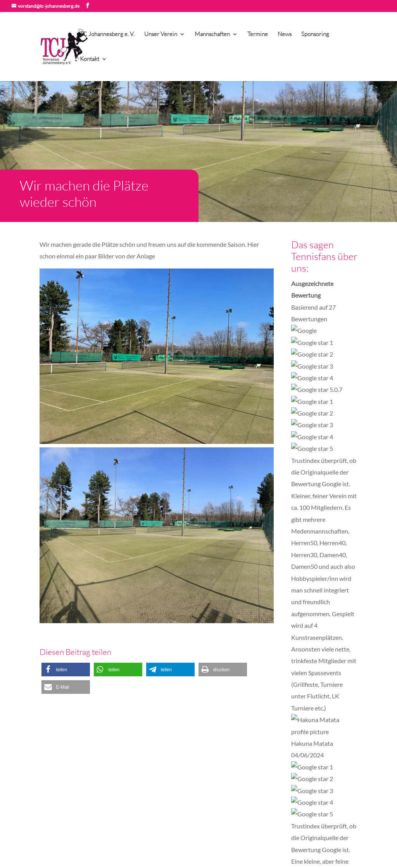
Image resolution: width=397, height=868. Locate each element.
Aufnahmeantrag (144, 754)
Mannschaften (212, 35)
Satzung (133, 762)
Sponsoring (315, 35)
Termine (258, 35)
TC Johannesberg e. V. (107, 35)
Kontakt (90, 59)
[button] (66, 670)
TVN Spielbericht (144, 803)
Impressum (53, 836)
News (285, 35)
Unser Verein (161, 35)
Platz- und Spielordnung (152, 770)
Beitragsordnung (143, 779)
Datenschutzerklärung (103, 836)
